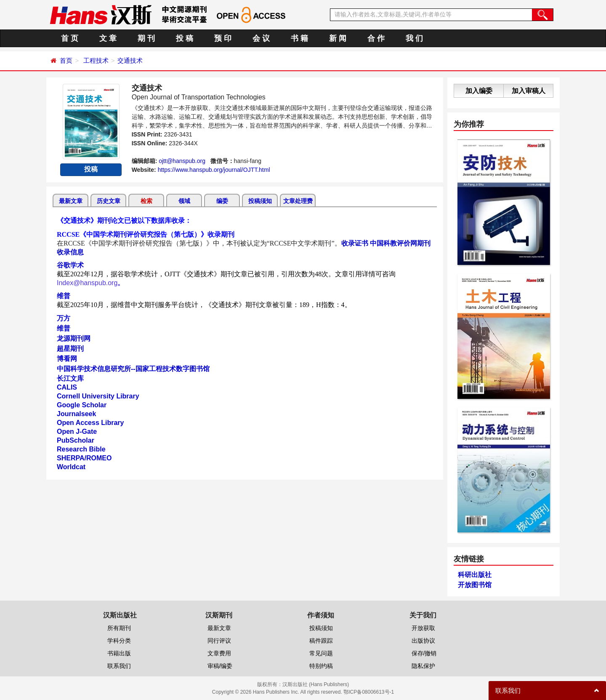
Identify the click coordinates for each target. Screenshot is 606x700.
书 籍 (299, 38)
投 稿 (185, 38)
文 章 (108, 38)
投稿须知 (260, 201)
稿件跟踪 (321, 641)
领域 (184, 201)
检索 (146, 201)
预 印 (223, 38)
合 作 (376, 38)
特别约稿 (321, 666)
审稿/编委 (220, 666)
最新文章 (71, 201)
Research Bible (81, 449)
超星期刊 (70, 349)
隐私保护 (423, 666)
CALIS (67, 387)
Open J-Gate (77, 431)
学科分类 (119, 641)
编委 (222, 201)
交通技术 (130, 60)
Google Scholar (82, 405)
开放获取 (423, 628)
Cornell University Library (98, 396)
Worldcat (71, 467)
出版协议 (423, 641)
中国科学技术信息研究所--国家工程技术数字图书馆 (133, 369)
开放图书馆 (475, 585)
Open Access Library (90, 423)
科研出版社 (475, 575)
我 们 (414, 38)
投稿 (91, 169)
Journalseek (76, 414)
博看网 (67, 359)
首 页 (70, 38)
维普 (64, 296)
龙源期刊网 (74, 338)
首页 (66, 60)
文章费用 (219, 653)
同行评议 (219, 641)
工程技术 (96, 60)
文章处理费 (298, 201)
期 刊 (146, 38)
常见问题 (321, 653)
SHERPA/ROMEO (84, 458)
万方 (64, 318)
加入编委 (479, 91)
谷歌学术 (70, 265)
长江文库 (70, 378)
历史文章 (109, 201)
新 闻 (338, 38)
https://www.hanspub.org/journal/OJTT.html (214, 170)
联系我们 (119, 666)
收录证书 (355, 243)
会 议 (261, 38)
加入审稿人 (529, 91)
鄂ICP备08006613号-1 (369, 692)
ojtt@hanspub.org (182, 161)
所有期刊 (119, 628)
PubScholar (76, 440)
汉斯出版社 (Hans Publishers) (316, 684)
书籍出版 (119, 653)
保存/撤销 (424, 653)
